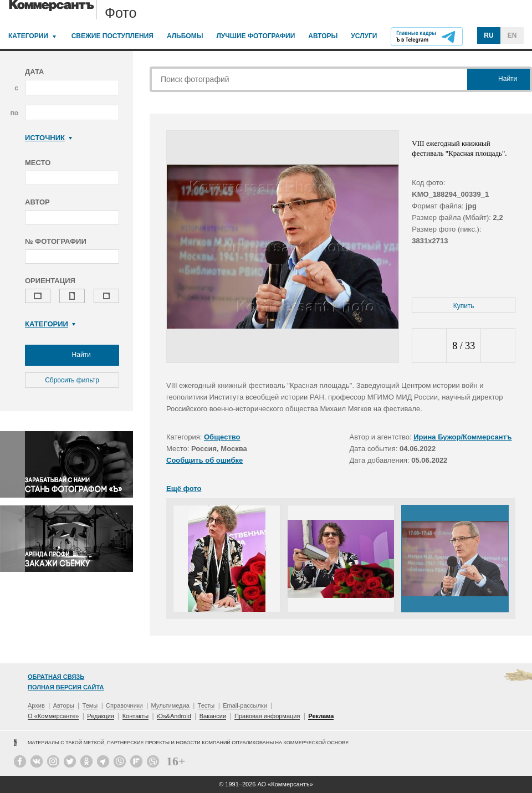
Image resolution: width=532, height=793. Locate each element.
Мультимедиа (170, 705)
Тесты (206, 705)
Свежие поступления (112, 36)
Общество (222, 437)
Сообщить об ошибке (204, 460)
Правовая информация (267, 716)
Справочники (124, 705)
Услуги (364, 36)
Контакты (136, 716)
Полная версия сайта (66, 687)
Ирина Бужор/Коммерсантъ (462, 437)
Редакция (100, 716)
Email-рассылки (245, 705)
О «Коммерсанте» (53, 716)
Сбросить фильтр (72, 380)
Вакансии (213, 716)
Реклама (321, 716)
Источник (48, 138)
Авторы (323, 36)
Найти (72, 355)
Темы (90, 705)
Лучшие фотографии (255, 36)
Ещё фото (184, 488)
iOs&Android (174, 716)
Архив (36, 705)
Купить (464, 306)
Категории (28, 36)
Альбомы (185, 36)
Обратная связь (56, 677)
